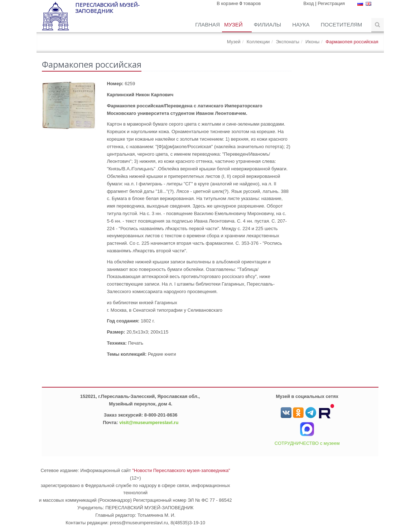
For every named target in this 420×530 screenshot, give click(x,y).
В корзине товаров (239, 3)
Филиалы (268, 25)
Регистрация (331, 3)
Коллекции (258, 42)
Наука (302, 25)
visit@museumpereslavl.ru (149, 422)
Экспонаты (287, 42)
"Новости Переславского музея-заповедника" (181, 470)
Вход (308, 3)
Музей (234, 25)
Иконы (312, 42)
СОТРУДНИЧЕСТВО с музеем (307, 443)
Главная (207, 25)
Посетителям (342, 25)
